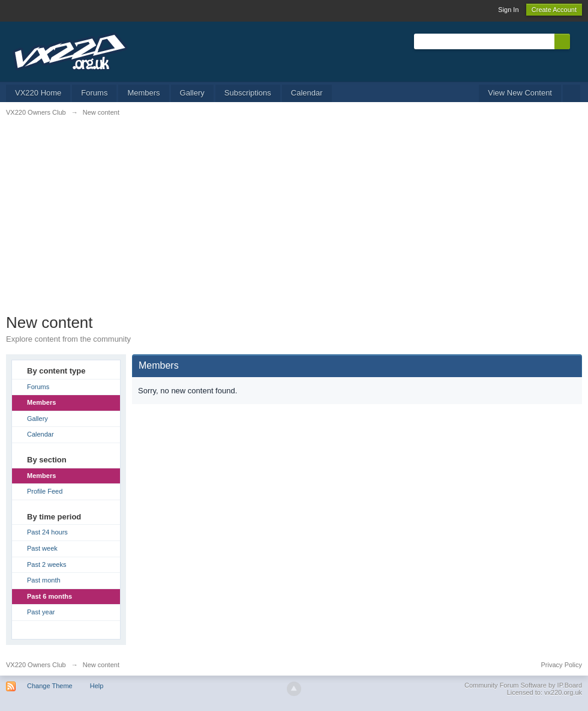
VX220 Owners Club (36, 665)
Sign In (508, 10)
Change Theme (50, 686)
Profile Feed (45, 491)
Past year (41, 612)
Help (97, 686)
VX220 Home (38, 93)
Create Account (554, 10)
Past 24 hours (47, 532)
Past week (42, 548)
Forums (94, 93)
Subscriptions (248, 93)
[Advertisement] (294, 223)
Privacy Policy (562, 665)
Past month (44, 580)
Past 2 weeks (46, 564)
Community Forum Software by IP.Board (523, 685)
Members (143, 93)
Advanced (577, 41)
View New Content (520, 93)
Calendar (307, 93)
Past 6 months (49, 596)
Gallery (192, 93)
